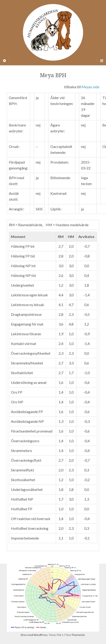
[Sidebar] (5, 61)
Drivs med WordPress (34, 635)
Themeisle (78, 635)
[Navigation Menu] (101, 61)
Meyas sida (90, 87)
